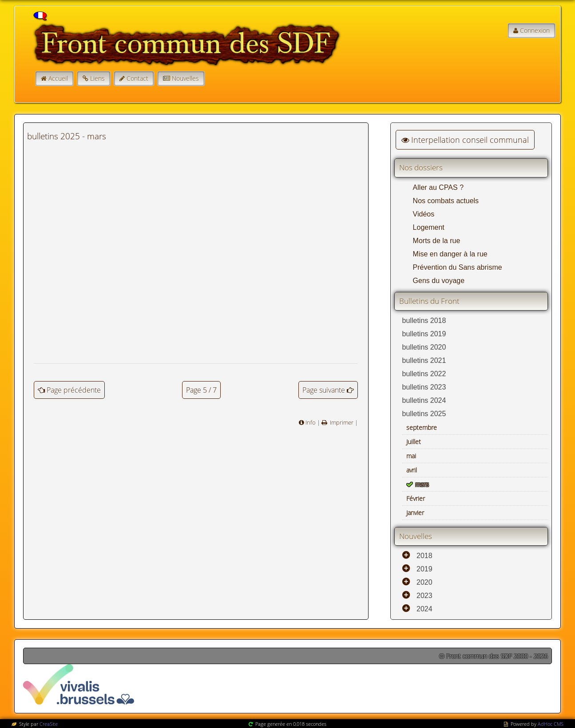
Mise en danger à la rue (450, 254)
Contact (137, 78)
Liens (97, 78)
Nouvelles (185, 78)
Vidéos (424, 214)
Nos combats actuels (446, 201)
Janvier (415, 513)
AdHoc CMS (551, 724)
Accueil (58, 78)
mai (411, 456)
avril (412, 470)
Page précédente (74, 390)
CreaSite (49, 724)
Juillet (414, 442)
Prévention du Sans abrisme (458, 267)
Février (416, 498)
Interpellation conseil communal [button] (465, 140)
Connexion (535, 30)
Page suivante (324, 390)
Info (311, 422)
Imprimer (341, 422)
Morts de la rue (437, 241)
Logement (429, 227)
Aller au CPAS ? (438, 187)
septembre (422, 427)
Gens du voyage (439, 281)
